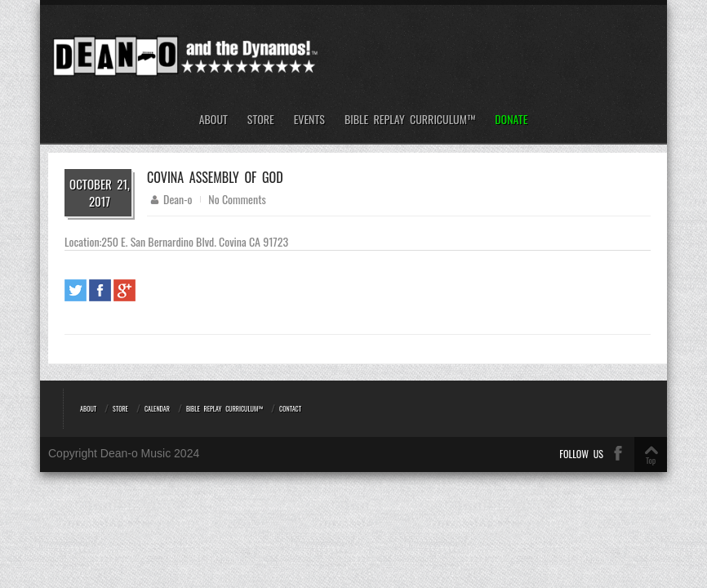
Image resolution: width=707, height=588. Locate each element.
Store (261, 120)
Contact (290, 408)
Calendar (157, 408)
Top (651, 460)
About (213, 120)
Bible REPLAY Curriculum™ (410, 120)
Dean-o (178, 199)
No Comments (237, 199)
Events (309, 120)
